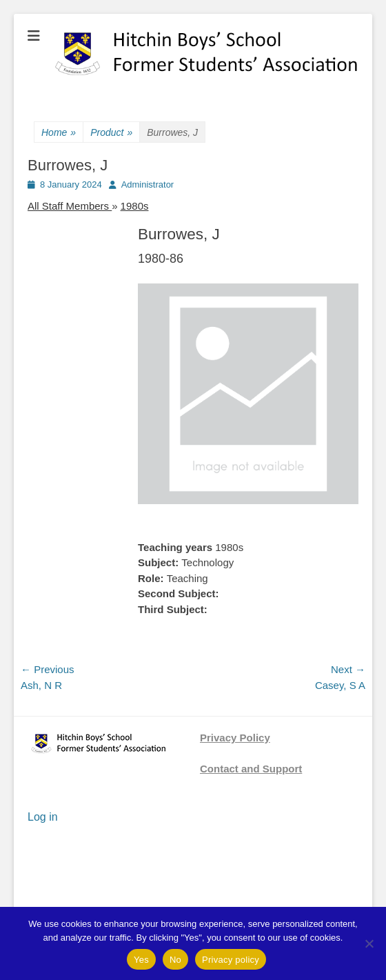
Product (111, 133)
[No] (369, 943)
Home (59, 133)
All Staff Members (70, 206)
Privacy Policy (235, 738)
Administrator (148, 184)
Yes (141, 960)
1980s (135, 206)
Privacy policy (231, 960)
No (175, 960)
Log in (43, 817)
